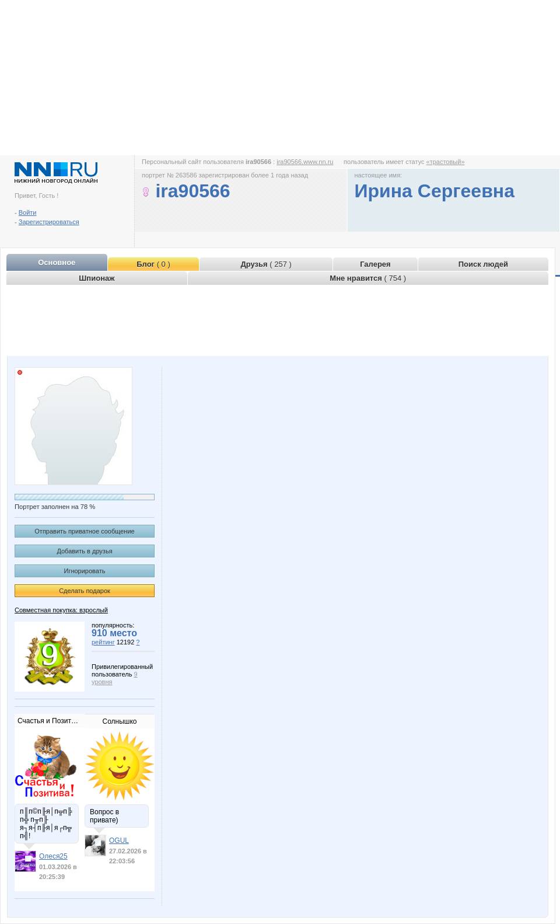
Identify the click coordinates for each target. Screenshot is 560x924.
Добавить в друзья (84, 551)
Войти (28, 212)
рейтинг (103, 642)
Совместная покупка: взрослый (61, 610)
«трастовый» (446, 162)
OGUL (119, 841)
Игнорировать (85, 571)
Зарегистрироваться (49, 222)
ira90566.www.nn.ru (305, 162)
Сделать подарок (85, 591)
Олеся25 (53, 856)
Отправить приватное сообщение (84, 531)
